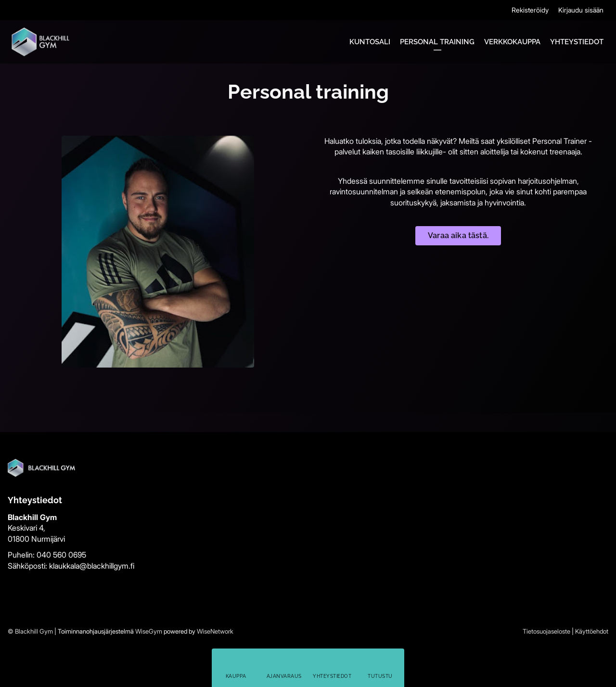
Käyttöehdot (592, 631)
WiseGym (149, 631)
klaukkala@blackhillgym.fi (92, 566)
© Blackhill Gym (30, 631)
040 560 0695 (61, 555)
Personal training (437, 42)
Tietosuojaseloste (546, 631)
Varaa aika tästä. (458, 235)
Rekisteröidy (530, 10)
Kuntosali (370, 42)
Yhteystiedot (577, 42)
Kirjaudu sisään (581, 10)
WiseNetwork (215, 631)
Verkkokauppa (512, 42)
